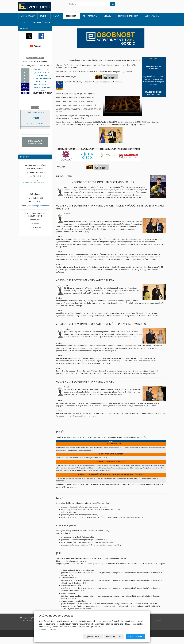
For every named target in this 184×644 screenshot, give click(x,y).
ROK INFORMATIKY (91, 16)
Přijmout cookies (135, 636)
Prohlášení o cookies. (48, 629)
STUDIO (44, 16)
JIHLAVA (57, 16)
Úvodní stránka (28, 16)
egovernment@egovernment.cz (35, 182)
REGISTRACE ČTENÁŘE (41, 22)
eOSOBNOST (72, 16)
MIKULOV (108, 16)
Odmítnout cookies (114, 636)
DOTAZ (24, 22)
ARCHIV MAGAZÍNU (152, 16)
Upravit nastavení (93, 636)
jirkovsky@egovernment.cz (38, 206)
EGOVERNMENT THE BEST (129, 16)
